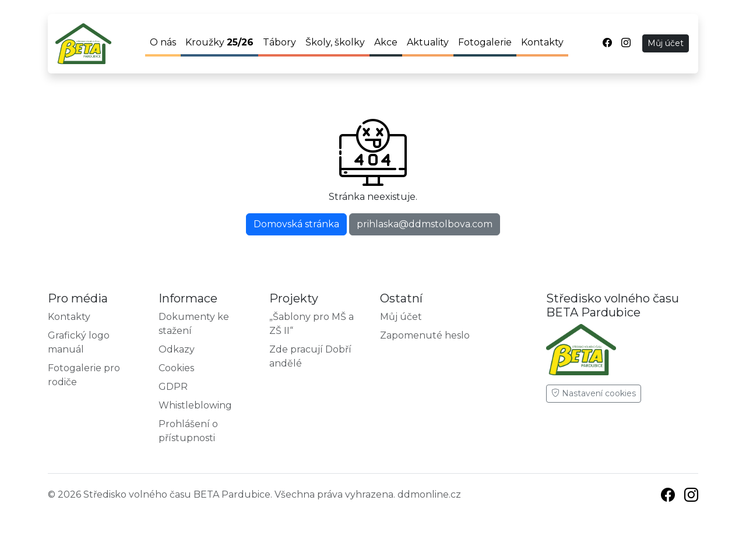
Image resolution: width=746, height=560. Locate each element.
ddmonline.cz (429, 494)
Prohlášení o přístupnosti (188, 431)
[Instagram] (691, 497)
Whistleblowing (195, 405)
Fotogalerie (485, 42)
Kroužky (219, 42)
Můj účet (666, 43)
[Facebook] (668, 497)
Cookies (176, 368)
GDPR (173, 387)
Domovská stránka (296, 224)
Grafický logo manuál (79, 342)
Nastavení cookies (594, 393)
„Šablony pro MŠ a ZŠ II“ (312, 324)
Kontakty (542, 42)
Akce (386, 42)
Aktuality (428, 42)
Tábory (279, 42)
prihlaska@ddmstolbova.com (425, 224)
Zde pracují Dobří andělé (310, 356)
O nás (163, 42)
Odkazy (177, 349)
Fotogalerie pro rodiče (84, 375)
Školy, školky (335, 42)
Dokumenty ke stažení (194, 324)
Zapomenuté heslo (425, 335)
